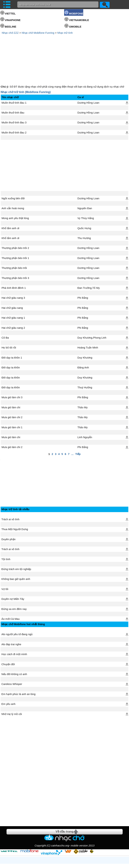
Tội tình (6, 531)
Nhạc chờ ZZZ (10, 33)
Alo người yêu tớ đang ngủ (17, 606)
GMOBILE (75, 27)
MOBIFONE (76, 14)
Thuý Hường (85, 357)
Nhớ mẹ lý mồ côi (12, 686)
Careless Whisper (12, 656)
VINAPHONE (13, 20)
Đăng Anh (83, 338)
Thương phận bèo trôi (14, 238)
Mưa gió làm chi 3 (12, 367)
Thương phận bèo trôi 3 (15, 248)
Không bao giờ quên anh (16, 551)
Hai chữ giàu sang (12, 278)
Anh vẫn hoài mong (13, 178)
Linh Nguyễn (85, 407)
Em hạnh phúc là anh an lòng (18, 666)
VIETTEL (10, 14)
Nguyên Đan (85, 178)
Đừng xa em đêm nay (14, 581)
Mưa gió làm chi (11, 377)
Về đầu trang (64, 803)
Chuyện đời (8, 636)
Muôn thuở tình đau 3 (14, 93)
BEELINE (11, 27)
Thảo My (83, 377)
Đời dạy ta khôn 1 (12, 328)
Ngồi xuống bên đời (13, 168)
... (72, 424)
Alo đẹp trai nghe (11, 616)
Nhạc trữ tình (65, 33)
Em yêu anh (8, 676)
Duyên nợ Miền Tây (13, 571)
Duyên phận (8, 511)
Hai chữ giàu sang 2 (13, 298)
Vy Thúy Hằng (86, 188)
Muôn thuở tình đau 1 (14, 73)
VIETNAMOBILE (79, 20)
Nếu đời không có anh (14, 646)
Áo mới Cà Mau (11, 591)
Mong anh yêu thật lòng (15, 188)
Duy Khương (85, 328)
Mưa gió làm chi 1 (12, 397)
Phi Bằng (83, 268)
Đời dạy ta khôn (11, 338)
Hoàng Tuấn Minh (88, 318)
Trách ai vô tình (10, 491)
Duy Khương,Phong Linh (92, 308)
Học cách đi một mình (14, 626)
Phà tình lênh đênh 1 (14, 258)
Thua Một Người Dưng (15, 501)
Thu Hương (84, 208)
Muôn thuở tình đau (13, 83)
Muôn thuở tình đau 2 (14, 103)
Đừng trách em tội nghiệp (16, 541)
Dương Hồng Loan (88, 73)
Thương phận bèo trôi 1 (15, 228)
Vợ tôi (5, 561)
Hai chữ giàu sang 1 (13, 288)
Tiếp (78, 424)
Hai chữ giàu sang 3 (13, 268)
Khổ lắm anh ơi (10, 198)
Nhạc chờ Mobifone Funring (38, 33)
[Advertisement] (64, 45)
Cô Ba (5, 308)
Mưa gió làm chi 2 (12, 387)
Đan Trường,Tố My (89, 258)
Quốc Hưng (84, 198)
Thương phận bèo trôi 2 (15, 218)
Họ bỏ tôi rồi (9, 318)
